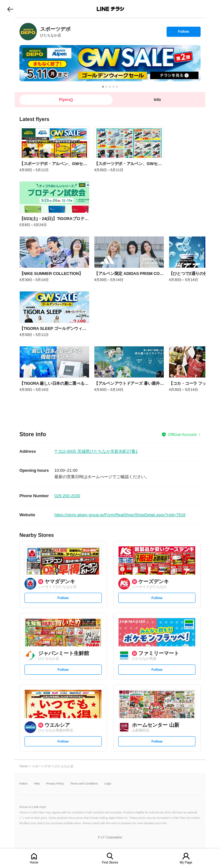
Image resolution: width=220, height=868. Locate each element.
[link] (28, 32)
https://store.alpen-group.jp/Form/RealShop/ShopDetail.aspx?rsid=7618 (120, 515)
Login (108, 784)
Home (34, 862)
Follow (183, 33)
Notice (24, 784)
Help (37, 784)
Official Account (182, 434)
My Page (186, 862)
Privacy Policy (55, 784)
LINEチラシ (110, 9)
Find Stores (110, 862)
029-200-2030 (67, 496)
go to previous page (10, 9)
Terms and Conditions (84, 784)
